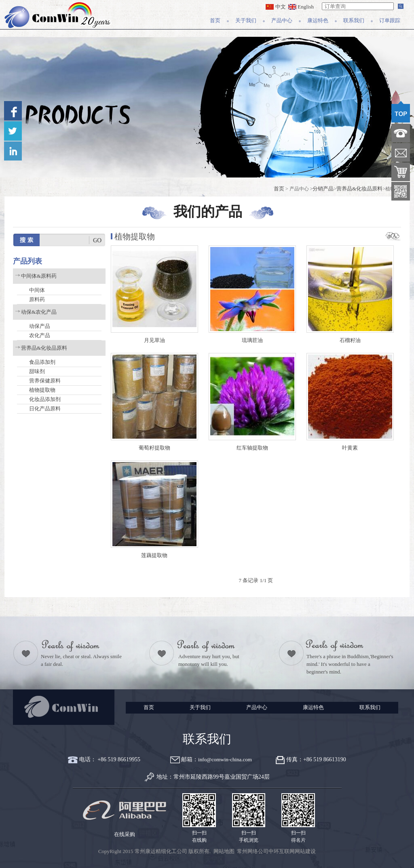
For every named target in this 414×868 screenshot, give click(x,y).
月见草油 (154, 340)
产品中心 (282, 20)
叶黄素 (350, 448)
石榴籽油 (350, 340)
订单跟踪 (390, 20)
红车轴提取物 (252, 448)
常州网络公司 (253, 851)
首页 (215, 20)
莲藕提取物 (154, 555)
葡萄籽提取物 (154, 448)
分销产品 (323, 189)
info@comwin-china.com (225, 759)
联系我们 (354, 20)
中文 (276, 7)
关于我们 (246, 20)
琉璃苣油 (252, 340)
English (301, 7)
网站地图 (224, 851)
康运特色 (318, 20)
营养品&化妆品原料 (359, 189)
